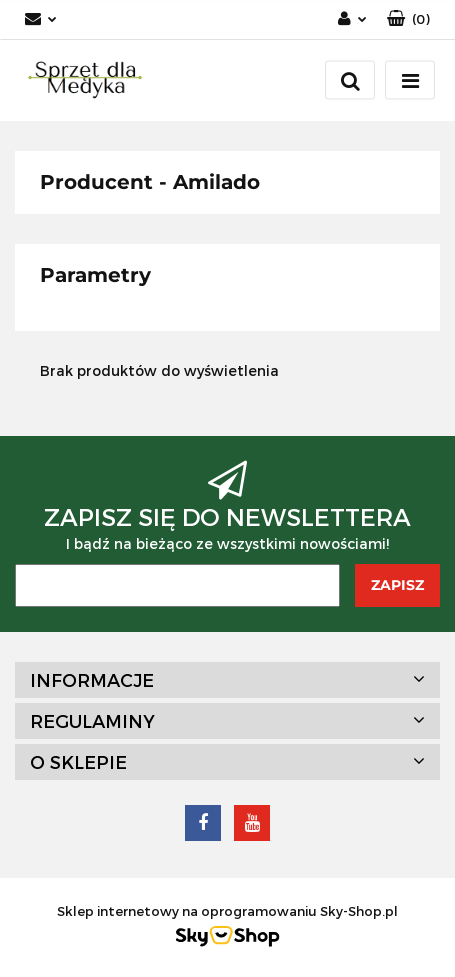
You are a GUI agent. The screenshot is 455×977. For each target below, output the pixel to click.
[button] (408, 19)
